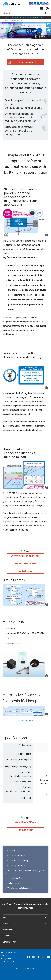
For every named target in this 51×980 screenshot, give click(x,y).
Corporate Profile (25, 942)
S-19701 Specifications (16, 855)
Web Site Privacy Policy (9, 962)
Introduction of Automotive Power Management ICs (25, 872)
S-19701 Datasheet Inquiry (17, 860)
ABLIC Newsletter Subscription (18, 888)
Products (25, 924)
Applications (25, 930)
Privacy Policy (6, 959)
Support (25, 936)
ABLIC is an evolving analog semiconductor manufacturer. (26, 18)
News (25, 918)
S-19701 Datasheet (14, 850)
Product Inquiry (12, 883)
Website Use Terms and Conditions (9, 954)
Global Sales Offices (14, 878)
